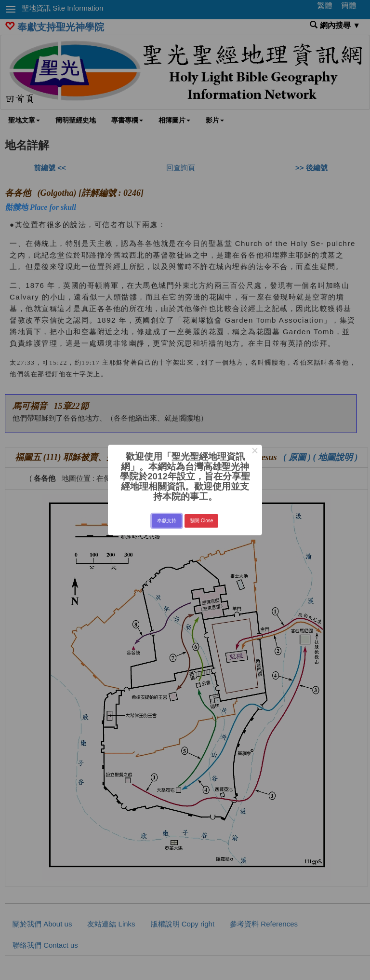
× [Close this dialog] (255, 452)
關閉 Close (201, 521)
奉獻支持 (167, 521)
